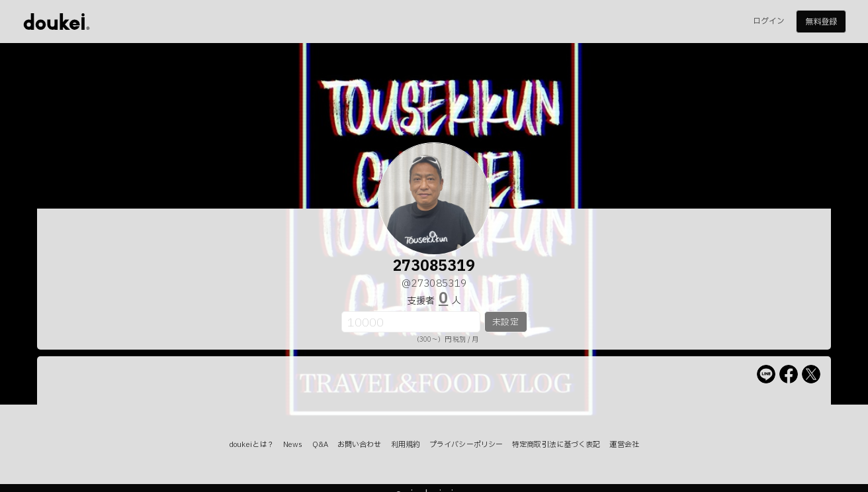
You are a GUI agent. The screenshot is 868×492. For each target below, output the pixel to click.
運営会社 (624, 445)
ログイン (769, 21)
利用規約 (406, 445)
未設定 (505, 322)
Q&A (320, 445)
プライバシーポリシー (466, 445)
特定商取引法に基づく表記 (556, 445)
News (293, 445)
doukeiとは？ (251, 445)
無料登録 (821, 22)
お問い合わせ (360, 445)
